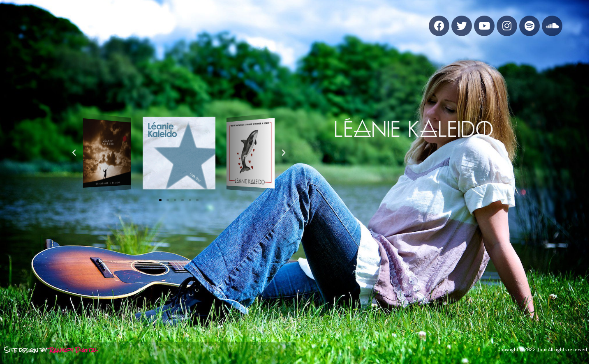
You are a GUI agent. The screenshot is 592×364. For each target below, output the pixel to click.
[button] (160, 200)
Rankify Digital (73, 350)
